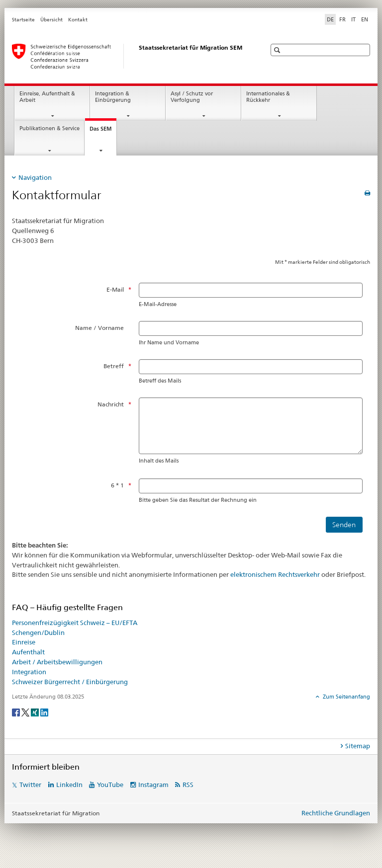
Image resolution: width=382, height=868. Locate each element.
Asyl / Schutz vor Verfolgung (192, 97)
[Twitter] (26, 712)
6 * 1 (117, 485)
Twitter (30, 785)
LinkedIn (69, 785)
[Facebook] (17, 712)
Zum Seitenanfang (346, 697)
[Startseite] (129, 56)
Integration (29, 672)
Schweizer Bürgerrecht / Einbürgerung (70, 682)
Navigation (35, 177)
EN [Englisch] (365, 19)
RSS (188, 785)
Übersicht (51, 20)
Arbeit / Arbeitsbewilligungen (57, 662)
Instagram (153, 785)
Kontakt (78, 20)
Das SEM (103, 131)
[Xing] (36, 712)
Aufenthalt (28, 652)
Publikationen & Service (49, 128)
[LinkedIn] (44, 712)
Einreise (24, 642)
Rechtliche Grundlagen (336, 813)
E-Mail (115, 289)
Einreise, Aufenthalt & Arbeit (47, 97)
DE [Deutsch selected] (330, 19)
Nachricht (111, 404)
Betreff (114, 366)
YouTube (110, 785)
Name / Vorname (99, 328)
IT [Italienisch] (353, 19)
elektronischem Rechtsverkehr (275, 574)
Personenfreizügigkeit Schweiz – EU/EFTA (75, 623)
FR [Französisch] (342, 19)
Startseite (23, 20)
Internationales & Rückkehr (268, 97)
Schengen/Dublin (38, 632)
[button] (278, 50)
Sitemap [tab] (358, 746)
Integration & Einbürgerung (113, 97)
